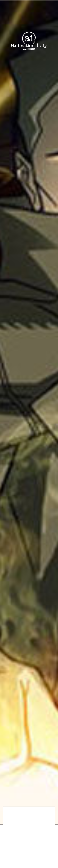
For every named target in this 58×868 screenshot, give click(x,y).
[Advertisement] (28, 839)
